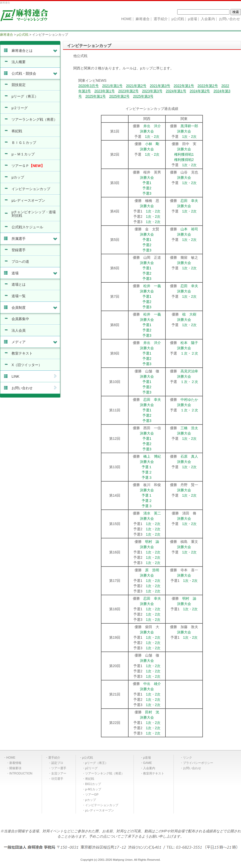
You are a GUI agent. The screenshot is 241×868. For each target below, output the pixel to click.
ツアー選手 (59, 768)
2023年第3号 (152, 91)
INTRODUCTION (21, 773)
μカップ (18, 177)
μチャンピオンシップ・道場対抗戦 (34, 214)
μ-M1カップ (93, 789)
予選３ (147, 478)
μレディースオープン (28, 200)
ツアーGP (92, 795)
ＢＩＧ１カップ (24, 143)
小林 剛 (152, 144)
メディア (35, 342)
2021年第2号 (136, 86)
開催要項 (15, 768)
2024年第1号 (176, 91)
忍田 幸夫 (189, 201)
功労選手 (57, 779)
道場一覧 (19, 296)
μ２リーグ (20, 108)
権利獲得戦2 (184, 160)
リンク (188, 758)
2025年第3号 (143, 96)
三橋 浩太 (189, 428)
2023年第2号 (128, 91)
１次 (184, 353)
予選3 (147, 193)
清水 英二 (152, 513)
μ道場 (147, 758)
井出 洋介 (152, 126)
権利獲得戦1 (184, 154)
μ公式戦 (87, 758)
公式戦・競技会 (35, 73)
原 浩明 (152, 570)
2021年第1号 (112, 86)
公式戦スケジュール (27, 227)
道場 (35, 273)
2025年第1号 (96, 96)
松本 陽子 (189, 343)
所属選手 (35, 239)
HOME (11, 758)
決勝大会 (147, 131)
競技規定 (19, 85)
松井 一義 (152, 286)
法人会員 (19, 330)
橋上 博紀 (152, 456)
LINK (35, 376)
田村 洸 (152, 712)
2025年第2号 (119, 96)
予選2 (147, 188)
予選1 (147, 183)
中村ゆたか (189, 400)
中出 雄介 (152, 684)
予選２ (147, 472)
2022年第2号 (208, 86)
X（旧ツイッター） (27, 365)
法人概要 (19, 62)
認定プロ (57, 763)
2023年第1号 (105, 91)
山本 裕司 (189, 229)
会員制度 (35, 308)
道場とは (19, 284)
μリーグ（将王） (25, 96)
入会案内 (149, 768)
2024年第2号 (200, 91)
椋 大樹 (189, 314)
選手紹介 (54, 758)
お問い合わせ (35, 388)
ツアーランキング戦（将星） (34, 119)
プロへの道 (20, 262)
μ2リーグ (91, 768)
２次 (195, 353)
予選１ (147, 467)
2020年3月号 (88, 86)
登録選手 (19, 250)
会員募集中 (20, 319)
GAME (147, 763)
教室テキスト (22, 353)
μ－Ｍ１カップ (23, 154)
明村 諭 (152, 542)
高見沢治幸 (189, 371)
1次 (148, 137)
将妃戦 (17, 131)
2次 (157, 137)
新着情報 (15, 763)
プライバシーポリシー (198, 763)
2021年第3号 (160, 86)
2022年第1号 (184, 86)
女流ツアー (59, 773)
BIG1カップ (93, 784)
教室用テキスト (154, 773)
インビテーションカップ (31, 189)
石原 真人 (189, 456)
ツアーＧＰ (28, 166)
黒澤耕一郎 (189, 126)
